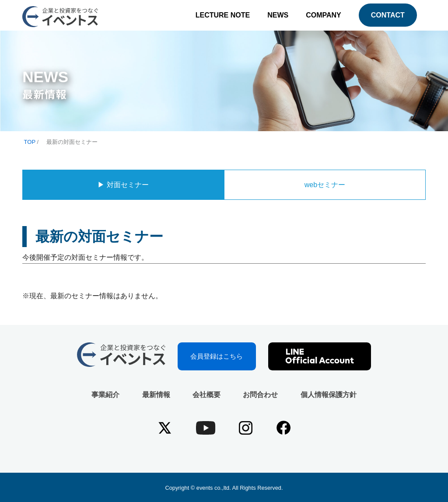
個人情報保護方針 (329, 395)
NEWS (278, 15)
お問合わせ (260, 395)
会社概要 (206, 395)
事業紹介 (105, 395)
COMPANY (324, 15)
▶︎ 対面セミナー (123, 185)
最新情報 (156, 395)
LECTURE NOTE (223, 15)
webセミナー (325, 185)
